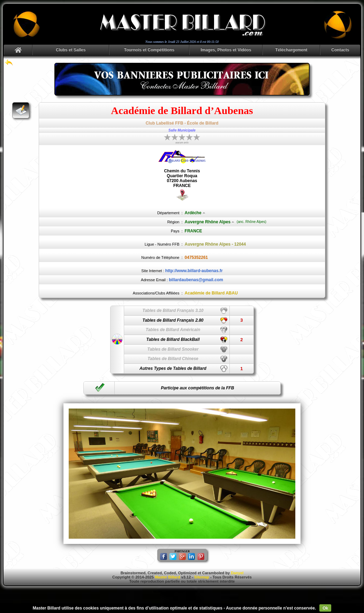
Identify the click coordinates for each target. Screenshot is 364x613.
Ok (325, 608)
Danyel (237, 573)
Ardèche (195, 213)
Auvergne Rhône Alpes (210, 222)
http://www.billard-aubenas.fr (194, 271)
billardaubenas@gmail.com (196, 280)
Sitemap (202, 577)
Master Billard (168, 577)
